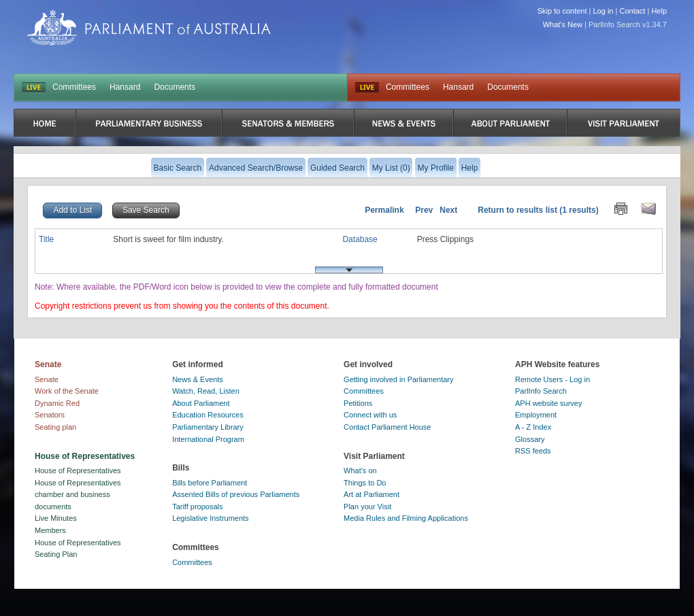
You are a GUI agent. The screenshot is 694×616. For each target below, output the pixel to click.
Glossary (530, 439)
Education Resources (208, 415)
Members (50, 530)
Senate (47, 379)
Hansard (125, 87)
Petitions (358, 403)
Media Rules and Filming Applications (406, 518)
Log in (604, 11)
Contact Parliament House (387, 427)
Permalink (384, 210)
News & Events (198, 379)
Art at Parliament (371, 494)
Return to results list (517, 210)
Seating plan (55, 427)
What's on (360, 470)
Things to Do (365, 483)
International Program (208, 439)
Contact (632, 11)
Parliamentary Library (208, 427)
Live (367, 88)
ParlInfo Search (541, 391)
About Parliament (201, 403)
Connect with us (370, 415)
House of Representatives (78, 470)
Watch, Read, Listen (206, 391)
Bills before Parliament (210, 483)
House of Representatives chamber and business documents (78, 495)
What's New (563, 24)
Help (659, 11)
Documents (175, 87)
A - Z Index (533, 427)
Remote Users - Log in (552, 379)
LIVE (34, 88)
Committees (74, 87)
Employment (536, 415)
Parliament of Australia (149, 28)
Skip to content (562, 11)
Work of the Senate (67, 391)
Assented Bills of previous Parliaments (236, 494)
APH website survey (548, 403)
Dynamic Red (57, 403)
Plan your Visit (367, 507)
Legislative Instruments (211, 518)
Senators (50, 415)
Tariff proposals (197, 507)
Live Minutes (56, 518)
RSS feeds (533, 451)
